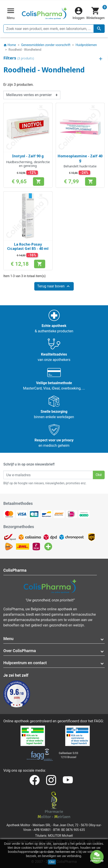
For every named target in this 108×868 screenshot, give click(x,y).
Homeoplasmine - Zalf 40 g (80, 158)
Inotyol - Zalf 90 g (28, 156)
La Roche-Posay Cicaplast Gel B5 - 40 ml (28, 246)
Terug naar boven (54, 286)
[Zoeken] (54, 29)
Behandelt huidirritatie (80, 166)
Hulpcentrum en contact (25, 663)
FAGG (99, 721)
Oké (52, 862)
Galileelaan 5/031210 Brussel (68, 755)
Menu (8, 639)
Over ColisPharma (20, 651)
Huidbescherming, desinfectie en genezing (28, 164)
